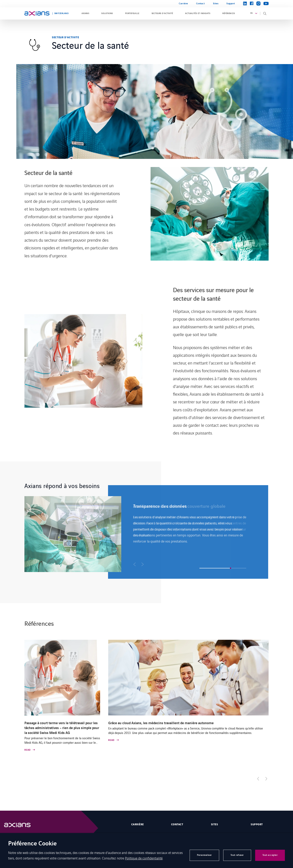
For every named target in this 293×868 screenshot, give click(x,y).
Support (231, 4)
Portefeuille (132, 13)
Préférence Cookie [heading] (32, 844)
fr (251, 13)
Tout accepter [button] (270, 855)
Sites (216, 4)
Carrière (183, 4)
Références (229, 13)
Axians (85, 13)
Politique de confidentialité (144, 858)
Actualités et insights (198, 13)
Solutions (107, 13)
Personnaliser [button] (204, 855)
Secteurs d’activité (162, 13)
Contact (201, 4)
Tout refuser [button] (237, 855)
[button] (135, 564)
